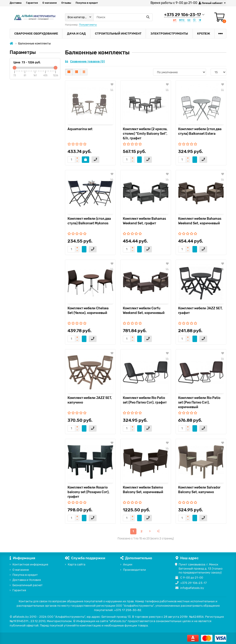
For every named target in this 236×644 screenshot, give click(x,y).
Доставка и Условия (27, 580)
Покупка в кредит (87, 3)
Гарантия (32, 3)
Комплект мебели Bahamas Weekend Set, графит (144, 221)
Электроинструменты (169, 34)
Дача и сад (76, 34)
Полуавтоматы (88, 25)
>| (158, 531)
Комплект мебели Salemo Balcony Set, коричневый (143, 490)
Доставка (16, 3)
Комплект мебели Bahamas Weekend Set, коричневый (200, 221)
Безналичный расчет (28, 585)
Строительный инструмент (118, 34)
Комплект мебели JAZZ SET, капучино (90, 400)
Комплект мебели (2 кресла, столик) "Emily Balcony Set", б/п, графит (145, 134)
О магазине (50, 3)
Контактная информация (30, 564)
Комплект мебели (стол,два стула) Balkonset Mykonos (89, 221)
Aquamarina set (80, 129)
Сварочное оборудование (36, 34)
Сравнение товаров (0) (85, 61)
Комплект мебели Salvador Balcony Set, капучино (199, 490)
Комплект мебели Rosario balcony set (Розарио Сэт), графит (88, 492)
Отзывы (66, 3)
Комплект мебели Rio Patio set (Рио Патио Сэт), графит (145, 400)
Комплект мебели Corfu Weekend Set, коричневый (144, 311)
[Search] (123, 17)
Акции (128, 564)
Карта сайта (77, 564)
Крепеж (204, 34)
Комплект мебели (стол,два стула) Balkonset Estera (200, 131)
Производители (134, 570)
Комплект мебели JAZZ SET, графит (200, 311)
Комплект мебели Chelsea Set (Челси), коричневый (88, 311)
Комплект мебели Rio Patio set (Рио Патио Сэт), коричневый (199, 402)
